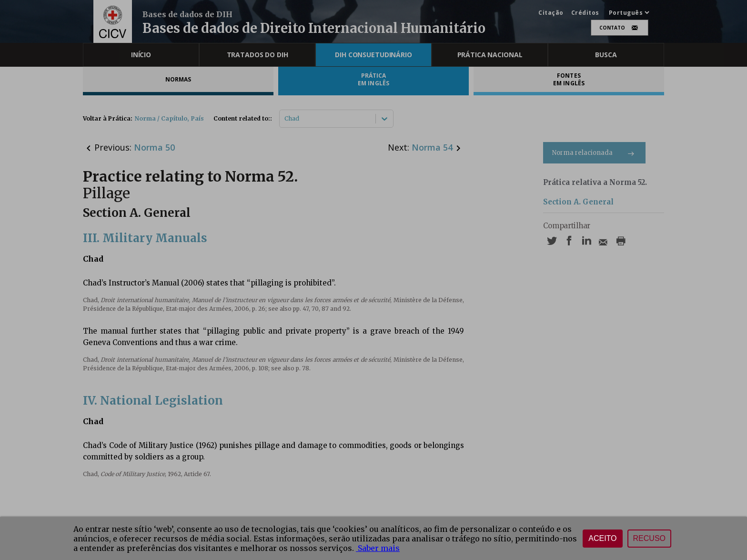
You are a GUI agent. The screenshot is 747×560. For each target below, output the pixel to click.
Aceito (602, 538)
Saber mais (378, 548)
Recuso (649, 538)
